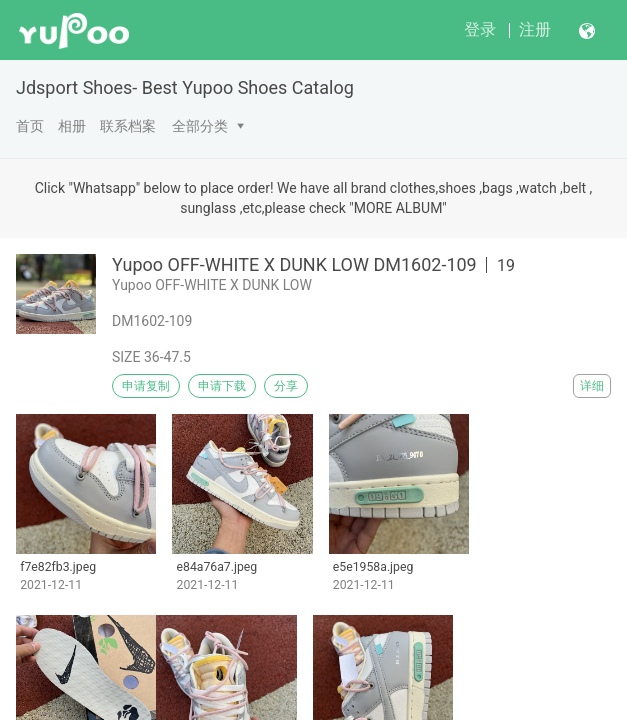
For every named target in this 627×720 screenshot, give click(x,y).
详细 (592, 386)
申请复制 (146, 386)
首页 (30, 126)
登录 (480, 29)
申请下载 (222, 386)
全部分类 (200, 126)
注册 (535, 29)
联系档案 (128, 126)
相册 (72, 126)
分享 (286, 386)
